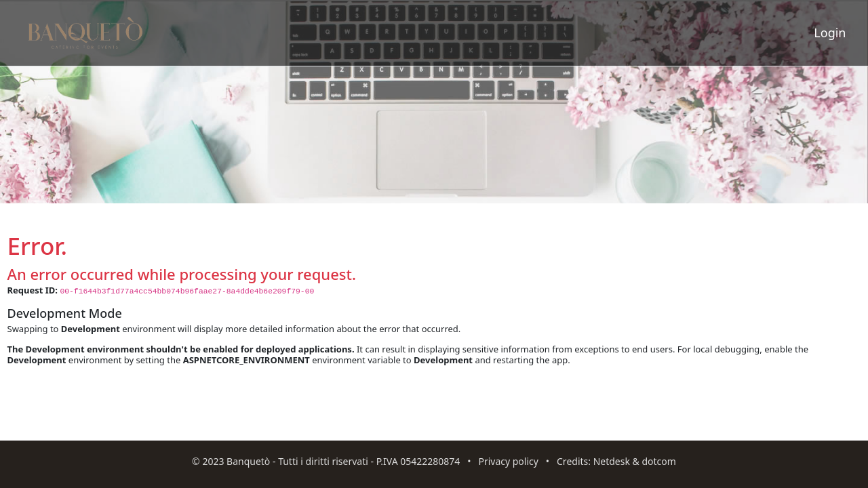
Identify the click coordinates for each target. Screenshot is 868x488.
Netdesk (612, 461)
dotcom (658, 461)
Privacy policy (508, 461)
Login (830, 33)
